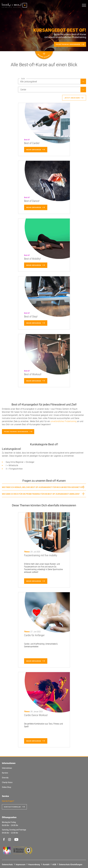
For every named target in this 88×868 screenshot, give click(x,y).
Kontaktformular (12, 807)
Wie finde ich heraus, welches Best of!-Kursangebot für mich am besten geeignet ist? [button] (43, 487)
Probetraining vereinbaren (68, 44)
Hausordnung (34, 865)
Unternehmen (7, 768)
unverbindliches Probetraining (64, 421)
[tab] (44, 487)
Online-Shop (6, 787)
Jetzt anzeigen (72, 98)
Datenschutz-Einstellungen (71, 865)
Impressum (21, 865)
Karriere (5, 773)
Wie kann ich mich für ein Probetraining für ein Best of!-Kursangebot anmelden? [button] (41, 494)
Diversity (5, 778)
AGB (54, 865)
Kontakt (46, 865)
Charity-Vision (7, 782)
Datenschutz (7, 865)
